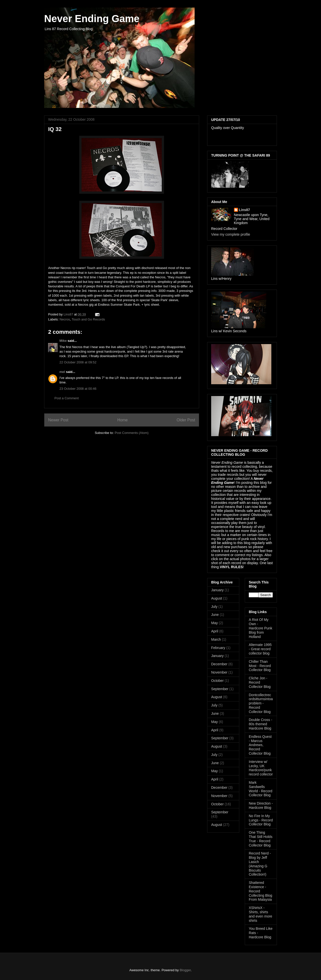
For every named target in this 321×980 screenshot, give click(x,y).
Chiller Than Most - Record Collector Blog (260, 666)
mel (62, 372)
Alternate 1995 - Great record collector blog (260, 649)
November (219, 672)
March (216, 639)
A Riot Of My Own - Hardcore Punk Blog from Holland (260, 628)
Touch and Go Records (88, 319)
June (215, 615)
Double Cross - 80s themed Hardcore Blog (260, 724)
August (217, 598)
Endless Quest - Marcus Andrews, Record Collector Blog (260, 745)
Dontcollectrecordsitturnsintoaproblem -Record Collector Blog (261, 703)
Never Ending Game (92, 19)
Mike (63, 341)
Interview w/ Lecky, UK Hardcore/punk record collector (261, 768)
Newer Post (58, 420)
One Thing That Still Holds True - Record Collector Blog (261, 839)
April (215, 631)
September (220, 689)
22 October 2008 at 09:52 (78, 362)
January (217, 590)
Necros (65, 319)
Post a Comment (67, 398)
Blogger (185, 970)
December (219, 664)
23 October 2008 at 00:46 (78, 389)
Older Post (186, 420)
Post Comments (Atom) (132, 433)
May (214, 623)
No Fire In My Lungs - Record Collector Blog (261, 820)
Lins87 (245, 210)
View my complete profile (231, 234)
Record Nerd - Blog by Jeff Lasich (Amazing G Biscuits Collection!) (260, 864)
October (217, 681)
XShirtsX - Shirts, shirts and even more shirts (260, 914)
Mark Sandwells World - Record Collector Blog (261, 789)
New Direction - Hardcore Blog (261, 805)
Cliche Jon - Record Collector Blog (260, 682)
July (214, 607)
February (218, 648)
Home (123, 420)
